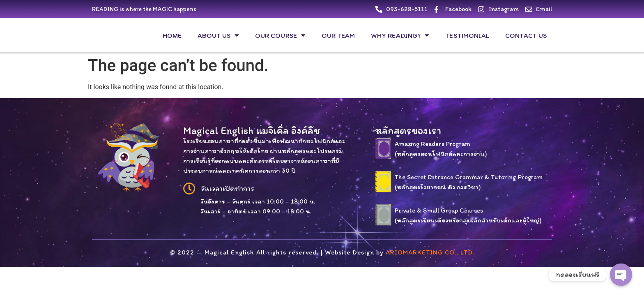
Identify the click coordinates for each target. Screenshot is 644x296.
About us (218, 35)
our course (280, 35)
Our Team (338, 35)
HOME (172, 35)
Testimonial (467, 35)
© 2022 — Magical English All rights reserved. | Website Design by (322, 252)
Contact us (526, 35)
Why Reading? (400, 35)
